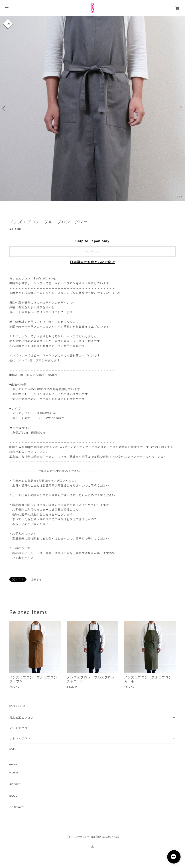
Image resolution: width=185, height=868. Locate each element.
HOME (14, 773)
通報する (37, 580)
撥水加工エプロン (21, 718)
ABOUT (15, 784)
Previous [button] (4, 108)
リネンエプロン (20, 738)
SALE (13, 749)
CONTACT (17, 807)
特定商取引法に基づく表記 (105, 837)
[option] (92, 108)
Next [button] (181, 108)
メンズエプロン (20, 728)
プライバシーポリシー (78, 837)
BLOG (14, 796)
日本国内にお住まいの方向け (92, 262)
